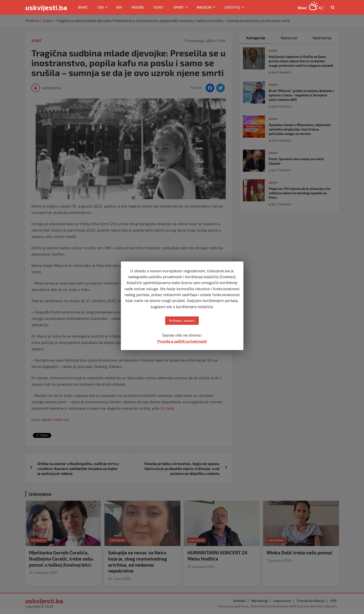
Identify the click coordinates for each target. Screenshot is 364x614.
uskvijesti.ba (46, 7)
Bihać (83, 7)
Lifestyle (232, 7)
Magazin (204, 7)
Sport (179, 7)
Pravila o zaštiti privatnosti (182, 341)
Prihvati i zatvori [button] (182, 320)
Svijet (159, 7)
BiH (119, 7)
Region (138, 7)
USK (101, 7)
